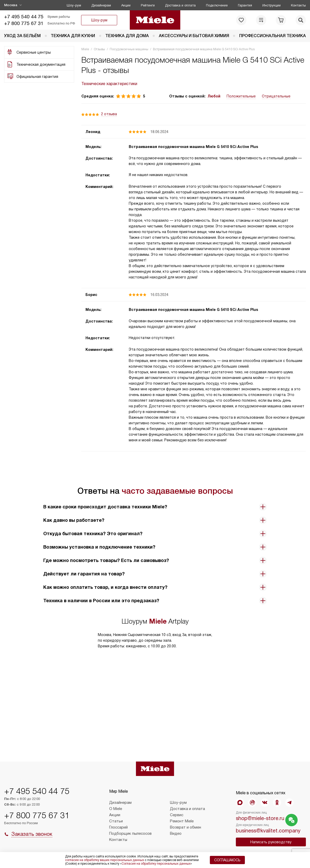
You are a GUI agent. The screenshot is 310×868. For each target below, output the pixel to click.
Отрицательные (276, 96)
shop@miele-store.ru (260, 818)
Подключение (217, 5)
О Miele (116, 809)
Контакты (298, 5)
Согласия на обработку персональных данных (156, 864)
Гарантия (245, 5)
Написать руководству (271, 842)
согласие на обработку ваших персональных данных (105, 860)
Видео (176, 833)
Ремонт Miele (182, 821)
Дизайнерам (101, 5)
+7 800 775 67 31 (24, 23)
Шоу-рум (74, 5)
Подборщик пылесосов (130, 833)
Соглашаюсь (227, 860)
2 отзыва (109, 114)
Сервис (177, 815)
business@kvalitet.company (268, 831)
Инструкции (272, 5)
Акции (126, 5)
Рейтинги (148, 5)
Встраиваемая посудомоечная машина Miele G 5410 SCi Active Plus (193, 147)
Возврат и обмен (186, 827)
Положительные (241, 96)
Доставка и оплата (180, 5)
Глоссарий (118, 827)
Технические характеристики (109, 84)
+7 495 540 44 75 (24, 17)
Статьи (116, 821)
